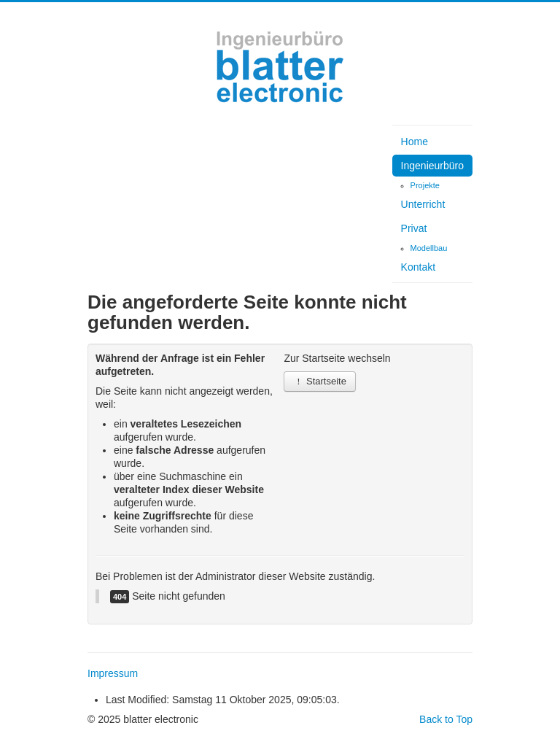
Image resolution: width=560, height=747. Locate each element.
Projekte (425, 185)
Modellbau (429, 248)
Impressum (113, 673)
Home (415, 142)
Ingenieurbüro (432, 166)
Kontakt (418, 267)
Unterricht (423, 204)
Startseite (320, 381)
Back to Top (446, 719)
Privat (414, 228)
